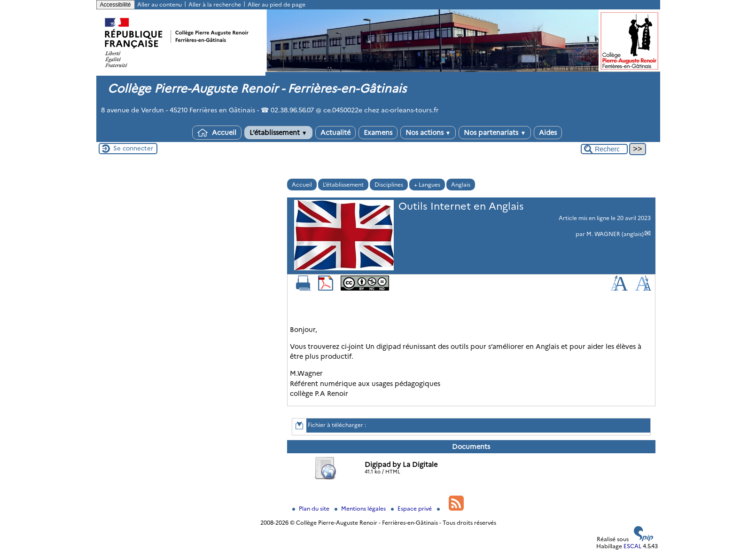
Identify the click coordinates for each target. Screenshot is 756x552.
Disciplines (389, 185)
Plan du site (312, 509)
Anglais (461, 185)
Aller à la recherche (215, 4)
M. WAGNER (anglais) (615, 234)
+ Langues (427, 185)
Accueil (217, 133)
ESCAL (632, 546)
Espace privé (412, 509)
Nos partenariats (495, 133)
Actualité (335, 133)
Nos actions (428, 133)
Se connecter (133, 148)
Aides (548, 133)
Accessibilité (116, 5)
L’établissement (278, 133)
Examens (378, 133)
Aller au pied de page (277, 4)
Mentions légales (361, 509)
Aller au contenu (160, 4)
